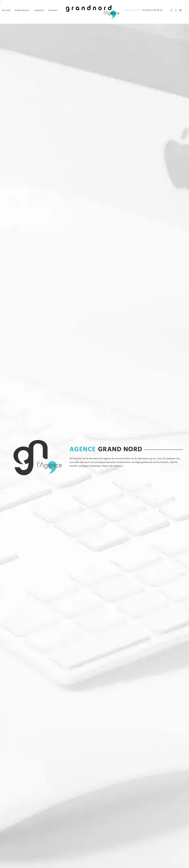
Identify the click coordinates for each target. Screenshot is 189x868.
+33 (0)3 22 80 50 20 (152, 10)
